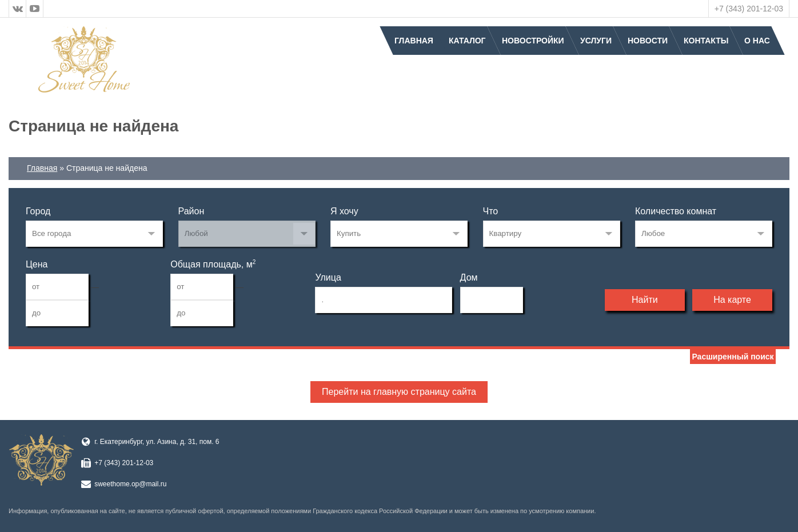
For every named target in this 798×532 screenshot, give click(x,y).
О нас (757, 41)
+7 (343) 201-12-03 (749, 9)
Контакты (706, 41)
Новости (648, 41)
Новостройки (533, 41)
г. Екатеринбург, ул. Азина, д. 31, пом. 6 (157, 442)
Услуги (596, 41)
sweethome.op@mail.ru (130, 484)
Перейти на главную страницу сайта (399, 392)
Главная (414, 41)
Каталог (467, 41)
